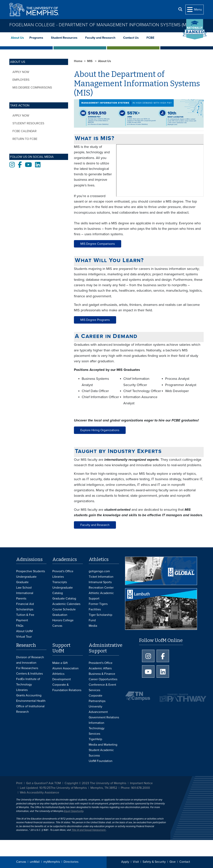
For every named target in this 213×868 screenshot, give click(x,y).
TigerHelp (95, 739)
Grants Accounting (29, 695)
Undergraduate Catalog (63, 590)
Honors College (63, 620)
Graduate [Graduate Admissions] (22, 582)
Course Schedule (64, 609)
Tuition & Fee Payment (25, 618)
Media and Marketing (103, 745)
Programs (36, 38)
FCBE (150, 38)
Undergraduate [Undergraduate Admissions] (26, 577)
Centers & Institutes (29, 674)
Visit (136, 862)
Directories (71, 862)
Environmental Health (31, 701)
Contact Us (131, 38)
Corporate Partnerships (97, 698)
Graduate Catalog (64, 599)
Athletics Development (62, 677)
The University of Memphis (69, 788)
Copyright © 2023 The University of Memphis (95, 783)
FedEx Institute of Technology (28, 682)
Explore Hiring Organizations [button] (100, 430)
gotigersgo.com (99, 571)
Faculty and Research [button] (95, 525)
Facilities (95, 609)
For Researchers (27, 668)
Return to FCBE (25, 139)
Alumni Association (65, 668)
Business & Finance (102, 674)
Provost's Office (63, 571)
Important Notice (141, 783)
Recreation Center (101, 588)
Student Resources (64, 38)
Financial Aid (25, 604)
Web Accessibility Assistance (39, 793)
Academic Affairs (100, 668)
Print (19, 783)
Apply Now (21, 72)
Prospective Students (31, 571)
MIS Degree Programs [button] (95, 320)
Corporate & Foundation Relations (67, 687)
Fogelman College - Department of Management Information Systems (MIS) (100, 25)
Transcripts (60, 582)
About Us (17, 38)
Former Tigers (98, 604)
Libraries (58, 577)
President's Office (101, 663)
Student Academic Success (101, 753)
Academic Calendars (66, 604)
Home (78, 61)
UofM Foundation (101, 761)
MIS (90, 61)
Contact (185, 862)
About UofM (24, 631)
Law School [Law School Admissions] (24, 588)
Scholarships (25, 609)
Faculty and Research (100, 38)
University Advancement (98, 709)
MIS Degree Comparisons (32, 88)
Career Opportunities (103, 679)
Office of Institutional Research (30, 709)
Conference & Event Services (102, 687)
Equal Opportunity (74, 811)
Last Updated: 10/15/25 (35, 788)
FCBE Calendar (25, 131)
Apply (125, 862)
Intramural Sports (100, 582)
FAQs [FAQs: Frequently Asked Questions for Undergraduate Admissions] (20, 626)
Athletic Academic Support (101, 596)
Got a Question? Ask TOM (43, 783)
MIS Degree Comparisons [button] (98, 244)
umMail (35, 862)
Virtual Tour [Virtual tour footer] (24, 637)
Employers (21, 80)
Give (173, 862)
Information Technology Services (97, 728)
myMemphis (52, 862)
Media (93, 626)
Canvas (21, 862)
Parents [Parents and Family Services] (21, 599)
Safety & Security (154, 862)
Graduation (60, 615)
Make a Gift (60, 663)
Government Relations (104, 717)
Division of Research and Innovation (30, 660)
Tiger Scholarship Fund (100, 618)
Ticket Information (101, 577)
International (25, 593)
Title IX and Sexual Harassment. (89, 830)
